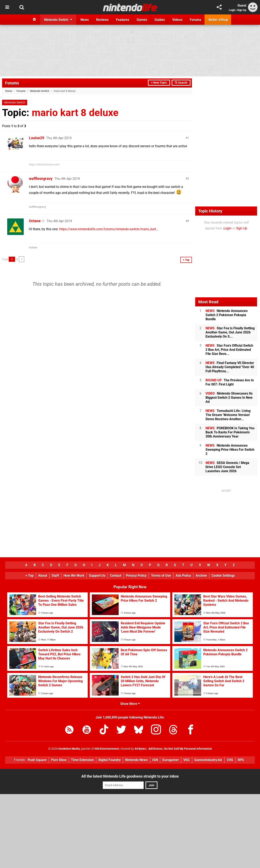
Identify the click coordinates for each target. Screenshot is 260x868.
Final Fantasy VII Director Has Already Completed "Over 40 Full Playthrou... (230, 367)
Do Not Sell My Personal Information (188, 749)
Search (181, 83)
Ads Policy (183, 576)
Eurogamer (171, 760)
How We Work (74, 576)
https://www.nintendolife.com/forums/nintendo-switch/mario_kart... (109, 229)
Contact (116, 576)
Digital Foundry (110, 760)
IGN (155, 760)
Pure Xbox (59, 760)
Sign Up (242, 10)
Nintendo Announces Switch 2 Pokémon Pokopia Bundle (227, 315)
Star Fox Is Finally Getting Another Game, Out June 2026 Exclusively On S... (230, 332)
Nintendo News (136, 760)
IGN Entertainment (107, 749)
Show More (130, 704)
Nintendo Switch (40, 91)
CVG (230, 760)
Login (232, 10)
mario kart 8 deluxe (75, 113)
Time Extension (82, 760)
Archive (201, 576)
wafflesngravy (41, 178)
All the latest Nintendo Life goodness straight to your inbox (130, 776)
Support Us (97, 576)
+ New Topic (159, 83)
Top (30, 576)
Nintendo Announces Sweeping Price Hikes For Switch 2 (230, 450)
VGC (187, 760)
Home (9, 91)
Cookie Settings (223, 576)
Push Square (37, 760)
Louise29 (37, 138)
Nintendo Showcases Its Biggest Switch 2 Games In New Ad (229, 398)
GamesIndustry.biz (208, 760)
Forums (12, 83)
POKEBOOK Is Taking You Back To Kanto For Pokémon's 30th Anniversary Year (230, 432)
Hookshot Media (69, 749)
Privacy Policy (136, 576)
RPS (241, 760)
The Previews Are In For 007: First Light (230, 382)
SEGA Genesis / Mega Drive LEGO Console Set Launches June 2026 (227, 467)
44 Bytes (140, 749)
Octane (35, 221)
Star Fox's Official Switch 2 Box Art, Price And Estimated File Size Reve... (229, 350)
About (43, 576)
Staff (55, 576)
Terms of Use (161, 576)
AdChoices (155, 749)
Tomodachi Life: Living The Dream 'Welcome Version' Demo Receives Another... (228, 415)
